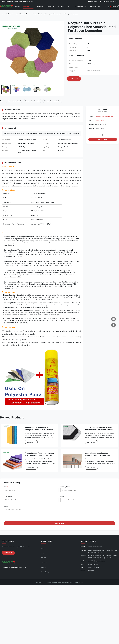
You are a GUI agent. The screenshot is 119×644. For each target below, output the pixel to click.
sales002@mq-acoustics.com (109, 2)
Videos (40, 7)
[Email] (114, 319)
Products (28, 7)
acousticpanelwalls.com (95, 548)
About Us (50, 7)
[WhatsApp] (114, 325)
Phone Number (8, 496)
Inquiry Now (103, 139)
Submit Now (59, 525)
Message (7, 506)
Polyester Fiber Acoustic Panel (22, 14)
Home (17, 7)
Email (62, 496)
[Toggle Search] (105, 7)
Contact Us (95, 7)
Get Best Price (31, 442)
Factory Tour (63, 7)
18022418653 (100, 121)
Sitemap (43, 569)
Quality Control (80, 7)
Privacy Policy (45, 573)
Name (6, 487)
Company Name (65, 487)
